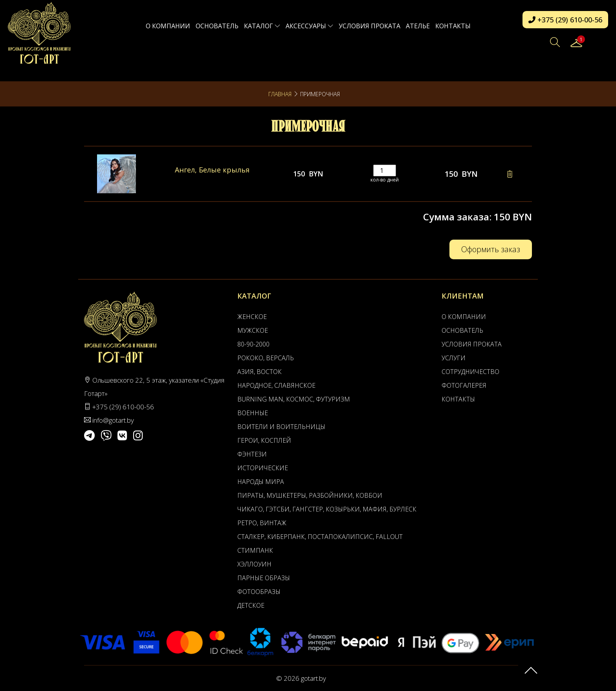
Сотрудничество (470, 372)
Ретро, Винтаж (262, 523)
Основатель (217, 26)
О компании (168, 26)
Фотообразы (259, 592)
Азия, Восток (259, 372)
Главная (280, 94)
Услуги (454, 358)
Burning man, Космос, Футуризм (294, 399)
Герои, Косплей (264, 440)
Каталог (262, 26)
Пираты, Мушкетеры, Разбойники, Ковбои (310, 495)
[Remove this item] (510, 174)
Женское (252, 317)
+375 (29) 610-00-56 (565, 20)
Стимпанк (255, 550)
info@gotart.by (113, 420)
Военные (253, 413)
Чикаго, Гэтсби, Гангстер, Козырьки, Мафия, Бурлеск (327, 509)
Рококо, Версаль (266, 358)
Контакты (453, 26)
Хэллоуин (254, 564)
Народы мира (261, 482)
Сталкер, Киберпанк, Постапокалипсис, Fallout (320, 537)
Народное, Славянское (276, 385)
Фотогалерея (464, 385)
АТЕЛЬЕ (418, 26)
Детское (251, 605)
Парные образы (264, 578)
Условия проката (369, 26)
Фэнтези (252, 454)
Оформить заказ (491, 249)
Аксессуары (309, 26)
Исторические (263, 468)
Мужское (253, 330)
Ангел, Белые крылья (212, 170)
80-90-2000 (253, 344)
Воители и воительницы (281, 427)
